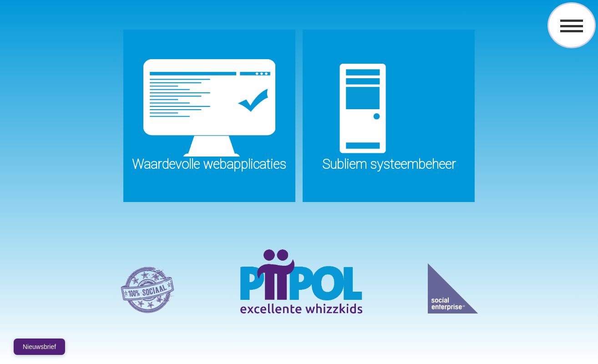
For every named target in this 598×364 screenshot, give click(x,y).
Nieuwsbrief (39, 347)
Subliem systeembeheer (389, 164)
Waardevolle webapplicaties (209, 164)
